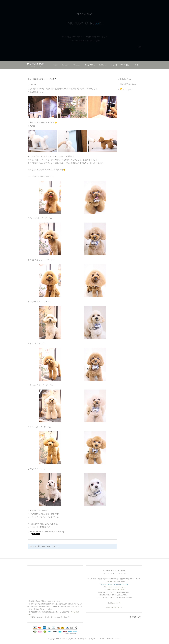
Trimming (76, 65)
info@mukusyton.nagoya (116, 590)
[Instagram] (135, 617)
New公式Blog (90, 65)
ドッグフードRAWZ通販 (120, 65)
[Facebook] (130, 617)
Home (55, 65)
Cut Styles (103, 65)
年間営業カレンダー (114, 607)
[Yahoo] (140, 617)
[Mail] (138, 617)
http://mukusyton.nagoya (117, 587)
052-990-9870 (112, 581)
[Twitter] (133, 617)
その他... (136, 65)
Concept (65, 65)
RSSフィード (128, 90)
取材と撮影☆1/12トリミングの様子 (42, 79)
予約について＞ (116, 603)
